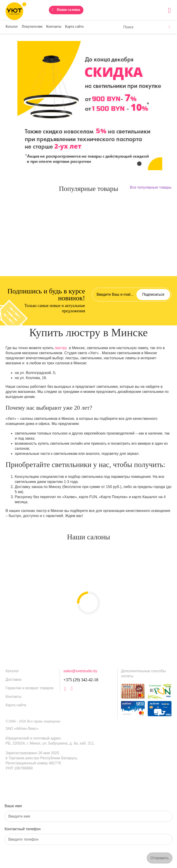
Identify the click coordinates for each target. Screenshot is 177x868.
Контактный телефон (23, 829)
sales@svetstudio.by (80, 671)
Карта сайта (74, 26)
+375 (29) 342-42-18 (81, 680)
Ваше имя (13, 806)
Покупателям (32, 26)
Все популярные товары (151, 187)
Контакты (54, 26)
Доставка (13, 679)
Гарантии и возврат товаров (29, 688)
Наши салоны (68, 10)
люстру (61, 348)
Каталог (12, 26)
